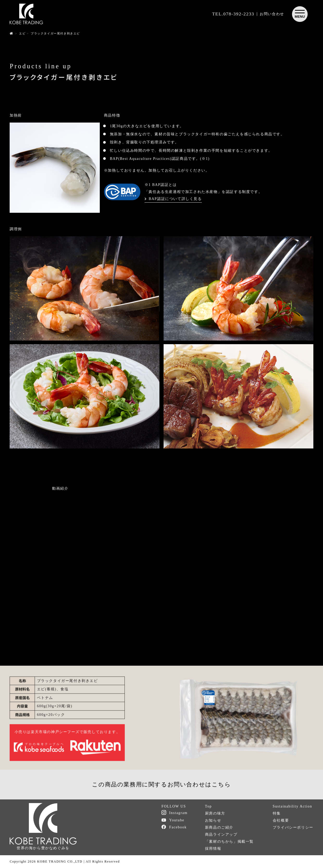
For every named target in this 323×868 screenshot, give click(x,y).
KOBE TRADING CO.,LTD (60, 861)
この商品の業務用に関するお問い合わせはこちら (161, 784)
